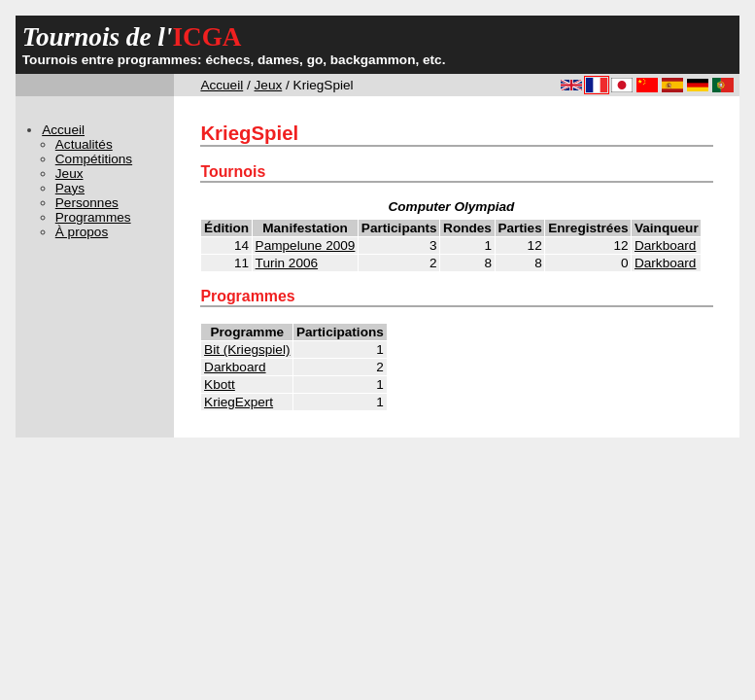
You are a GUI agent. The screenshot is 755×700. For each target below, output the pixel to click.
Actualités (84, 144)
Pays (70, 188)
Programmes (93, 217)
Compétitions (94, 159)
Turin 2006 (287, 263)
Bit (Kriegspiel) (247, 350)
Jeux (269, 85)
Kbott (220, 385)
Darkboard (665, 245)
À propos (82, 232)
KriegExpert (239, 402)
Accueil (222, 85)
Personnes (87, 203)
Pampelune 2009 (306, 245)
